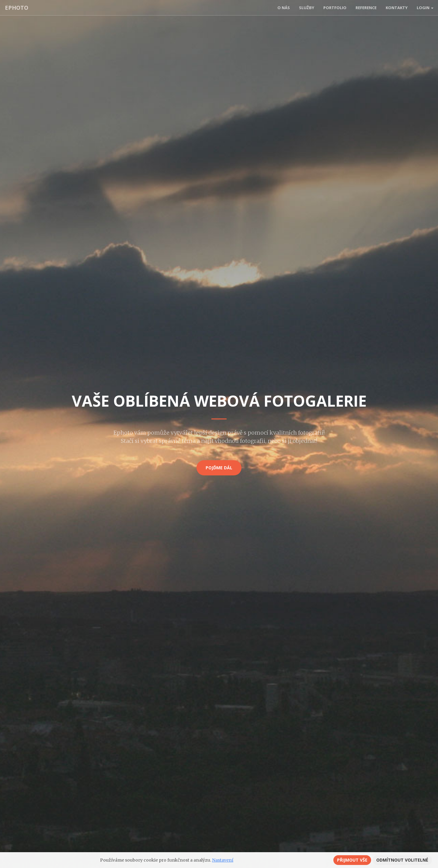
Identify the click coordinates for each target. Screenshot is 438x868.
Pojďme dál (219, 468)
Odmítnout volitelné (402, 860)
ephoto (16, 8)
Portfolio (335, 8)
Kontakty (397, 8)
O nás (284, 8)
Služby (307, 8)
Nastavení (223, 860)
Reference (366, 8)
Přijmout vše (352, 860)
